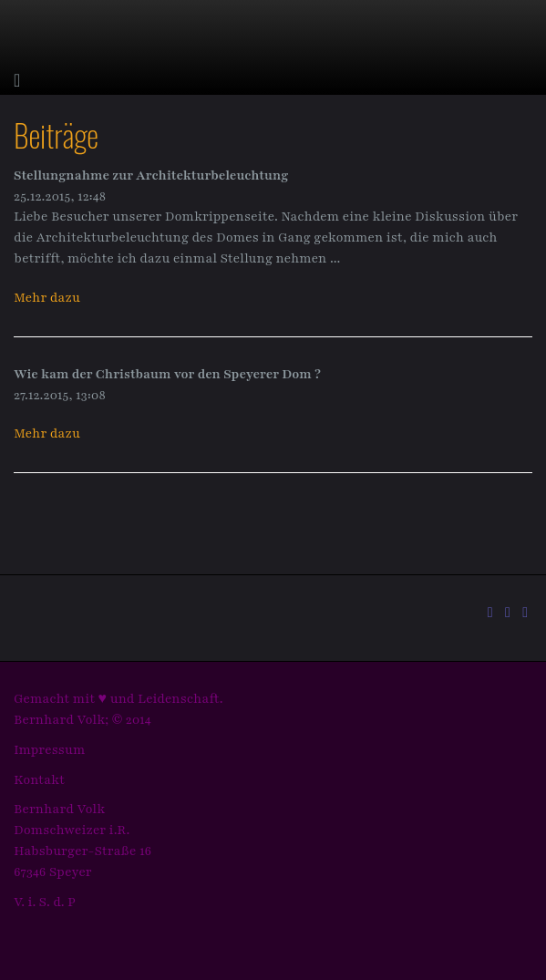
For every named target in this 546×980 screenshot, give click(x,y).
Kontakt (39, 780)
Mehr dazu (47, 298)
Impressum (50, 750)
